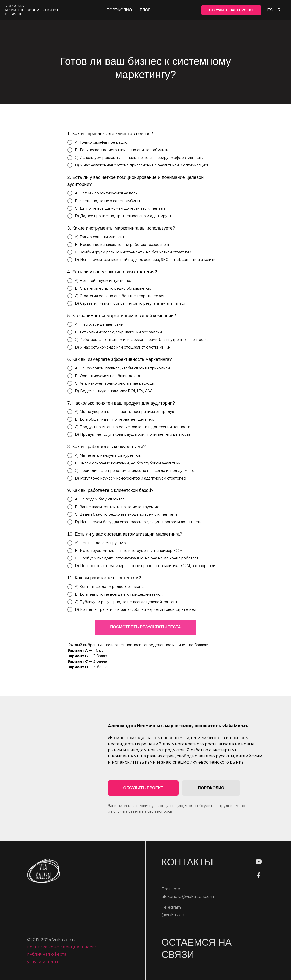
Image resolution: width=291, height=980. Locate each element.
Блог (145, 10)
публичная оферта (47, 957)
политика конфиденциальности (62, 949)
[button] (143, 788)
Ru (281, 10)
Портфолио (119, 10)
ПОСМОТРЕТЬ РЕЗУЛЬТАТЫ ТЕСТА (145, 627)
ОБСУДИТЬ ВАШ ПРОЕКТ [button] (231, 10)
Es (270, 10)
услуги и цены (43, 964)
